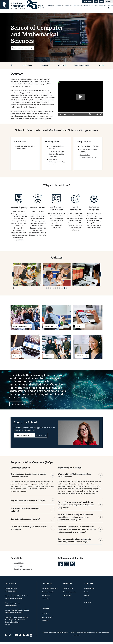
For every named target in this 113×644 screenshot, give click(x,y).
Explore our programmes (22, 48)
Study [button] (51, 6)
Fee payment (67, 595)
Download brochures (70, 592)
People (49, 356)
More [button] (101, 65)
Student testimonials (82, 65)
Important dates (68, 588)
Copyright (72, 632)
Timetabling (46, 599)
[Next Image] (100, 274)
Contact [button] (102, 6)
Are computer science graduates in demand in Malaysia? (33, 528)
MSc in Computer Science (89, 146)
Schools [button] (68, 6)
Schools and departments (50, 588)
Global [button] (86, 6)
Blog (17, 356)
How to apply (19, 566)
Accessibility (77, 635)
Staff (96, 1)
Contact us (45, 614)
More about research (21, 404)
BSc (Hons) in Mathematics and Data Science (57, 162)
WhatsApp (45, 621)
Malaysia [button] (108, 1)
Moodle (87, 595)
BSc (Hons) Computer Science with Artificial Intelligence (57, 154)
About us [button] (61, 65)
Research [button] (77, 6)
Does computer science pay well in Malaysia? (33, 510)
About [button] (94, 6)
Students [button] (59, 6)
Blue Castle (88, 602)
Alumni (101, 1)
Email (86, 592)
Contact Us (82, 356)
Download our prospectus (23, 569)
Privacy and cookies (94, 632)
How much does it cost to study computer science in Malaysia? (33, 475)
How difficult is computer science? (33, 519)
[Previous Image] (13, 274)
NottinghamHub (89, 588)
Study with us (19, 563)
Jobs (86, 599)
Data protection (105, 632)
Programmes (27, 65)
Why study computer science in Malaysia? (33, 501)
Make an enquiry (47, 617)
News (80, 326)
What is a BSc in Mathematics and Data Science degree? (80, 475)
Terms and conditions (82, 632)
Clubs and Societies (48, 592)
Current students (88, 1)
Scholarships (51, 326)
